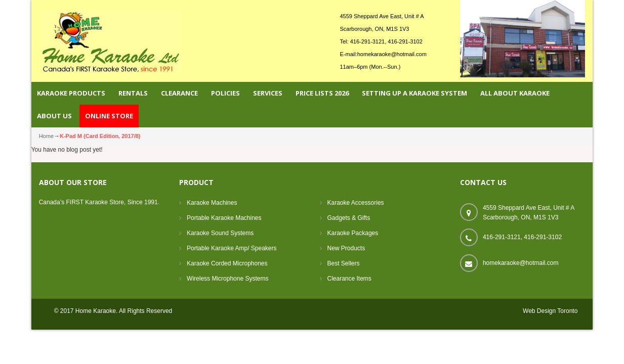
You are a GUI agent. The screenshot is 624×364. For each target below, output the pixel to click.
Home (46, 136)
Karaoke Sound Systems (220, 233)
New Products (346, 248)
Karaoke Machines (212, 203)
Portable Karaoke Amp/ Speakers (232, 248)
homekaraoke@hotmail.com (392, 54)
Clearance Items (349, 279)
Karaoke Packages (353, 233)
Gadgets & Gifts (349, 218)
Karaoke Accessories (356, 203)
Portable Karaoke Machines (224, 218)
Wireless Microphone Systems (227, 279)
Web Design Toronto (550, 311)
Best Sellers (344, 263)
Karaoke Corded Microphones (227, 263)
